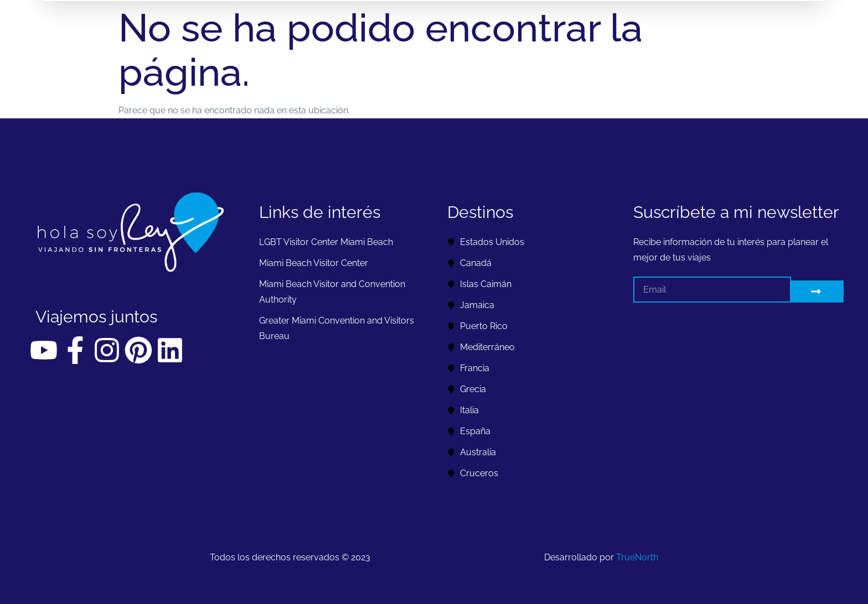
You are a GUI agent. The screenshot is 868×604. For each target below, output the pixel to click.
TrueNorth (637, 557)
